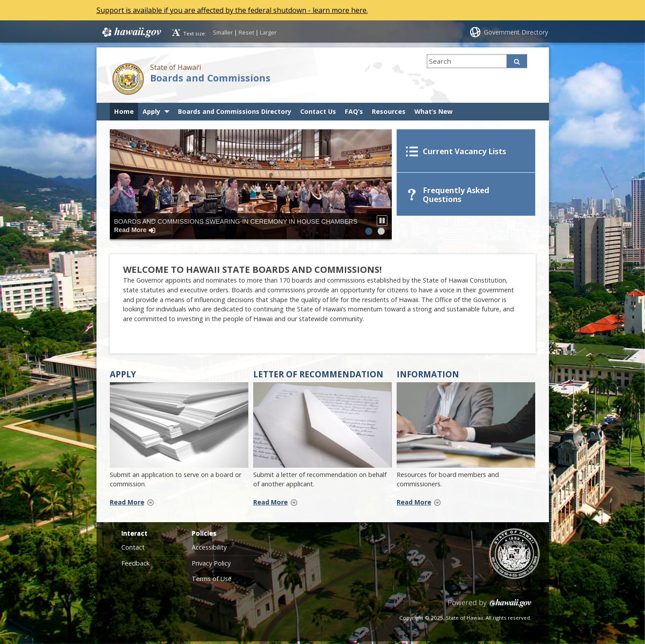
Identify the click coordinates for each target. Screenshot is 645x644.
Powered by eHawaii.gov (490, 610)
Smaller (223, 32)
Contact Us (318, 111)
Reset (246, 32)
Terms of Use (212, 582)
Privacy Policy (211, 566)
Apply (151, 111)
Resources (389, 111)
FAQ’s (354, 111)
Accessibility (209, 551)
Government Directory (516, 32)
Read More (135, 505)
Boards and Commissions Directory (235, 111)
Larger (268, 32)
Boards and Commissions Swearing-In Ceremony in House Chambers (236, 226)
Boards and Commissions (210, 78)
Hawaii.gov (131, 32)
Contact (133, 551)
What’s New (433, 111)
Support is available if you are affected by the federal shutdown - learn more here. (232, 10)
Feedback (135, 566)
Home (124, 111)
